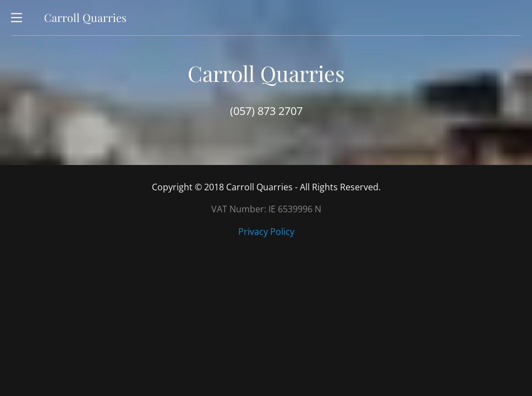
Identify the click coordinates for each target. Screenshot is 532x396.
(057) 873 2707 (266, 111)
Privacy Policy (266, 232)
